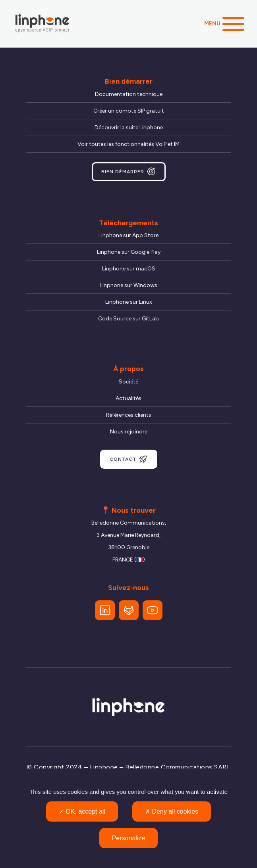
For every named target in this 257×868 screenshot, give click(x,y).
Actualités (128, 398)
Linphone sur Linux (129, 302)
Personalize (129, 838)
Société (128, 382)
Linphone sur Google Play (129, 252)
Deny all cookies (172, 811)
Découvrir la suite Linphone (129, 127)
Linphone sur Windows (128, 285)
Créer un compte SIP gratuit (129, 111)
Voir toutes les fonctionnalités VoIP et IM (128, 144)
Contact (129, 459)
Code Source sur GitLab (128, 319)
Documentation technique (129, 94)
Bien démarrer (129, 172)
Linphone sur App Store (128, 235)
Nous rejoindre (129, 432)
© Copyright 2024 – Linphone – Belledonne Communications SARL (128, 767)
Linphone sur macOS (129, 269)
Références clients (129, 415)
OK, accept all (82, 811)
